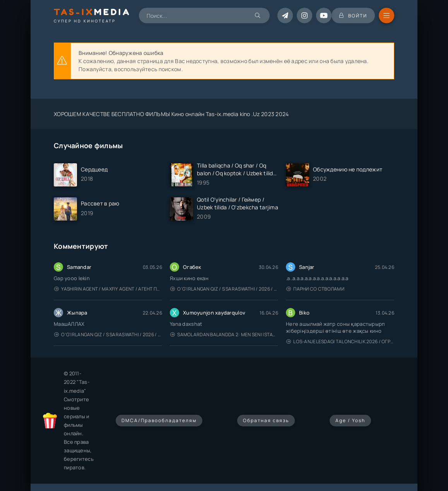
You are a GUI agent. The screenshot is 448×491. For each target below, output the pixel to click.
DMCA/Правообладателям (159, 420)
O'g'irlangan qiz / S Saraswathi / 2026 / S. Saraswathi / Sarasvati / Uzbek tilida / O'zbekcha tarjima (224, 289)
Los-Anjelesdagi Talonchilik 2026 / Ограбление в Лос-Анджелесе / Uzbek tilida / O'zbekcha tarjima (340, 341)
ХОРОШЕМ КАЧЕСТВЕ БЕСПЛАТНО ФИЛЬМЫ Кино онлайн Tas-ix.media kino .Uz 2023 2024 (171, 114)
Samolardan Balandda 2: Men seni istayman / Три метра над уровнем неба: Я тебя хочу (224, 334)
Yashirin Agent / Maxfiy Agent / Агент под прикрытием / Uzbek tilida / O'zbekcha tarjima (108, 289)
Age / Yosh (350, 420)
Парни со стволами (315, 289)
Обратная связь (266, 420)
